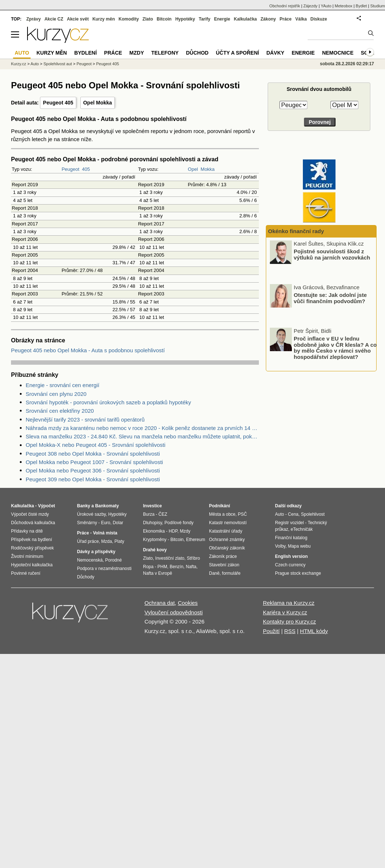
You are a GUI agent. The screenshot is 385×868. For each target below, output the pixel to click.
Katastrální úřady (226, 531)
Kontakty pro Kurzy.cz (289, 621)
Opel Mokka (98, 103)
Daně (214, 573)
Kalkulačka (245, 19)
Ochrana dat (160, 603)
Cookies (188, 603)
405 (86, 169)
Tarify (205, 19)
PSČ (243, 514)
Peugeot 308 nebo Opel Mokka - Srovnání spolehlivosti (93, 454)
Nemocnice (338, 53)
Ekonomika (154, 531)
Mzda (107, 541)
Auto (35, 64)
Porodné (113, 560)
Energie (222, 19)
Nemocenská (90, 560)
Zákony (268, 19)
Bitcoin (164, 19)
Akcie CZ (54, 19)
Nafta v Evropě (157, 573)
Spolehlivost (313, 514)
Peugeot (70, 169)
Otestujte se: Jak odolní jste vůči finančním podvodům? (330, 299)
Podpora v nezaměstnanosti (104, 569)
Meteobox (344, 6)
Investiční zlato (170, 558)
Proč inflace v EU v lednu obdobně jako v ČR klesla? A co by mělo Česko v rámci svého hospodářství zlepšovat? (335, 348)
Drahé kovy (155, 550)
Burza (149, 514)
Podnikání (219, 506)
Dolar (118, 523)
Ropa (148, 567)
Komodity (129, 19)
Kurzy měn (104, 19)
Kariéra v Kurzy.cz (285, 612)
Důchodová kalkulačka (33, 523)
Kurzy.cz (19, 64)
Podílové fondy (179, 523)
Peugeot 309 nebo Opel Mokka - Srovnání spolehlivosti (93, 479)
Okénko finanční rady (296, 231)
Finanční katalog (291, 538)
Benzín (177, 567)
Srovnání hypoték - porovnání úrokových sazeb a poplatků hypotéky (108, 402)
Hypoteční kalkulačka (32, 565)
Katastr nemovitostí (228, 523)
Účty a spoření (238, 53)
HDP (173, 531)
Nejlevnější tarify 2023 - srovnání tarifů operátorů (85, 420)
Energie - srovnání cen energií (63, 385)
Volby (280, 546)
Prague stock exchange (298, 573)
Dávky (275, 53)
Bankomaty (107, 506)
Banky (84, 506)
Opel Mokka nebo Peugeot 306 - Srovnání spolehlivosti (93, 470)
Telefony (165, 53)
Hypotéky (185, 19)
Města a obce (222, 514)
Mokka (208, 169)
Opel (193, 169)
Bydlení (85, 53)
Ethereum (195, 540)
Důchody (86, 577)
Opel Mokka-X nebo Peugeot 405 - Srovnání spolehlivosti (96, 445)
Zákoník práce (223, 556)
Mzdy (137, 53)
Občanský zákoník (227, 548)
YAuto (326, 6)
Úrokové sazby (91, 514)
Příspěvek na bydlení (32, 540)
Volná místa (105, 533)
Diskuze (319, 19)
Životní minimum (27, 556)
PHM (162, 567)
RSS (290, 631)
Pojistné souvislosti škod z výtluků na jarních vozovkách (332, 255)
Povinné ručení (26, 573)
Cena (293, 514)
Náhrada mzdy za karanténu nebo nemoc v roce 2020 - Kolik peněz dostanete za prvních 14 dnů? (142, 428)
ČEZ (163, 514)
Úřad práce (88, 541)
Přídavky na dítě (27, 531)
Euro (105, 523)
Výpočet (46, 506)
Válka (301, 19)
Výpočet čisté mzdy (30, 514)
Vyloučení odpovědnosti (174, 612)
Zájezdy (310, 6)
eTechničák (302, 529)
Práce (286, 19)
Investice (152, 506)
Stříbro (193, 558)
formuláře (231, 573)
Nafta (191, 567)
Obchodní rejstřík (285, 6)
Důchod (197, 53)
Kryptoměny (155, 540)
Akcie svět (78, 19)
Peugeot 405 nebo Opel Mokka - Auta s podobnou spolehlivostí (88, 350)
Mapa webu (299, 546)
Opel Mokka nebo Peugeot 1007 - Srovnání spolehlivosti (94, 462)
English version (291, 556)
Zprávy (34, 19)
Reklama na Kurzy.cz (289, 603)
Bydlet (361, 6)
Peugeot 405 (58, 103)
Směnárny (87, 523)
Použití (271, 631)
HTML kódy (314, 631)
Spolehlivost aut (58, 64)
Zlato (148, 19)
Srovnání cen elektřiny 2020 (60, 411)
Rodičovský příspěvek (32, 548)
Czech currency (290, 565)
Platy (119, 541)
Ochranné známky (227, 540)
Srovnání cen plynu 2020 (56, 394)
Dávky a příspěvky (96, 552)
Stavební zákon (224, 565)
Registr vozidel (289, 523)
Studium (378, 6)
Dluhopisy (153, 523)
